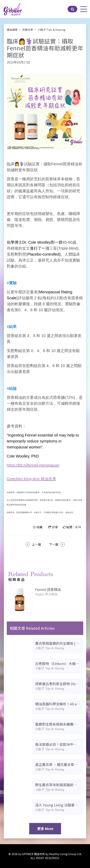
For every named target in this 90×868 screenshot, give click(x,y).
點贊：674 (73, 527)
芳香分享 (28, 30)
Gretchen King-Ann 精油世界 (31, 479)
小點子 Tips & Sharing (52, 30)
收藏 (39, 527)
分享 (55, 527)
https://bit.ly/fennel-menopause (33, 465)
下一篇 (57, 544)
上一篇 (33, 544)
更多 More (45, 829)
